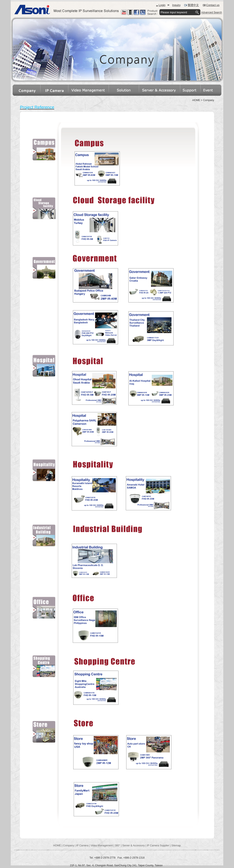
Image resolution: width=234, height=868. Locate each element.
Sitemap (176, 846)
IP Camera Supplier (158, 846)
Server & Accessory (134, 846)
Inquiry (176, 5)
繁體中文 (193, 5)
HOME (57, 846)
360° (118, 846)
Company (68, 846)
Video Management (102, 846)
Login (162, 5)
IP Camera (82, 846)
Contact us (213, 5)
